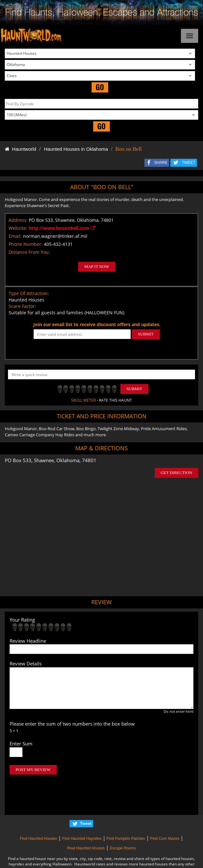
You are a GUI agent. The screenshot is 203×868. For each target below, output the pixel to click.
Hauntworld (20, 149)
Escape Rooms (123, 821)
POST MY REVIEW (33, 770)
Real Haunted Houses (86, 821)
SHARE (161, 163)
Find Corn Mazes (165, 812)
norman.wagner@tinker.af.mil (55, 236)
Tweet (86, 796)
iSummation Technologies (105, 859)
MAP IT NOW (97, 266)
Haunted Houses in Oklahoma (76, 149)
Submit (134, 389)
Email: (15, 236)
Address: (18, 220)
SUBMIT (146, 334)
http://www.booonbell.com (62, 228)
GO (100, 87)
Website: (18, 228)
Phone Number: (26, 244)
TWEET (189, 163)
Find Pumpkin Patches (126, 812)
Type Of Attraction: (29, 293)
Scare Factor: (22, 306)
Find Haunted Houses (38, 812)
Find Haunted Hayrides (82, 812)
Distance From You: (29, 252)
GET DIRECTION (176, 473)
